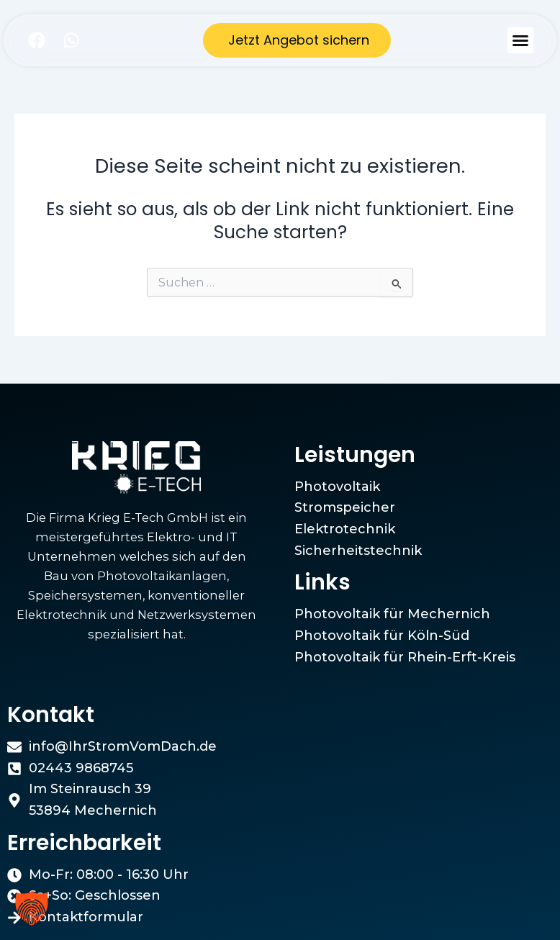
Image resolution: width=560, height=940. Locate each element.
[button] (520, 40)
